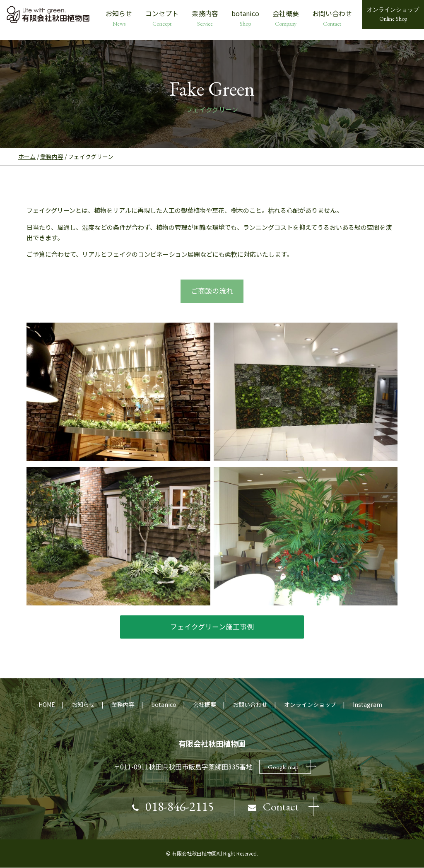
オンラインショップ (310, 705)
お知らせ (119, 18)
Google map (289, 767)
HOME (47, 705)
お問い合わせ (332, 18)
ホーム (27, 157)
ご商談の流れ (212, 291)
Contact (275, 807)
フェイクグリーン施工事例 (212, 627)
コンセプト (162, 18)
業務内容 (205, 18)
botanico (245, 18)
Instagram (367, 705)
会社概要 (286, 18)
